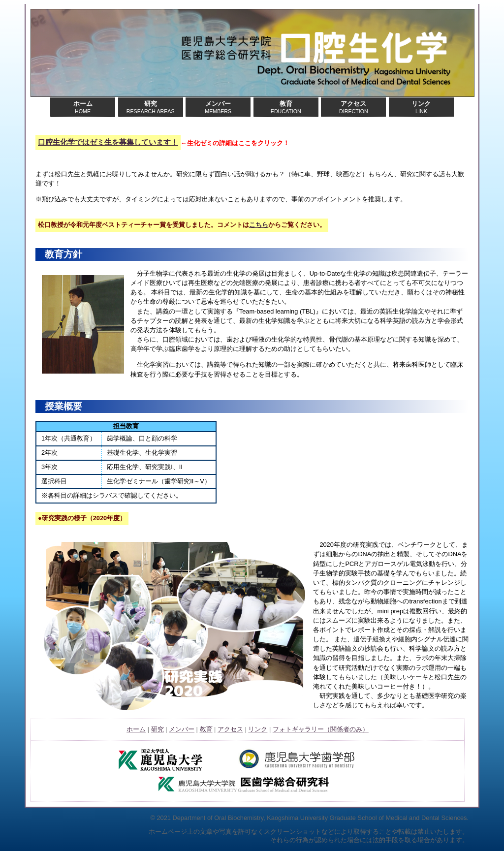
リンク (258, 729)
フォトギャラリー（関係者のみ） (321, 729)
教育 (206, 729)
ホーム (136, 729)
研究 (157, 729)
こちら (259, 225)
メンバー (182, 729)
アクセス (230, 729)
